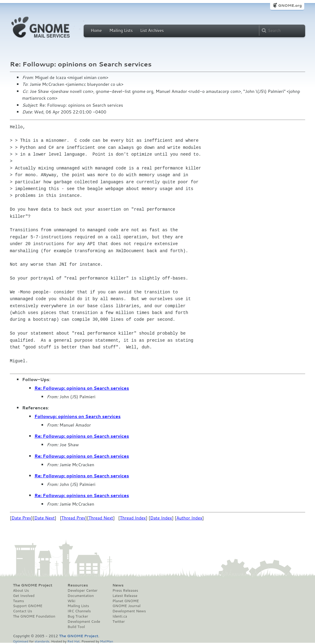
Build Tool (76, 627)
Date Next (44, 518)
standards (42, 641)
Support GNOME (28, 606)
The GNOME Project (33, 585)
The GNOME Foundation (34, 616)
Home (96, 30)
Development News (129, 611)
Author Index (189, 518)
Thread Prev (74, 518)
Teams (18, 601)
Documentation (81, 596)
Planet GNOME (126, 601)
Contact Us (22, 611)
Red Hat (74, 641)
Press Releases (125, 590)
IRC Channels (79, 611)
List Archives (152, 30)
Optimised (21, 641)
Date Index (161, 518)
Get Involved (24, 596)
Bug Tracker (78, 616)
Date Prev (21, 518)
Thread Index (133, 518)
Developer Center (83, 590)
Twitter (118, 622)
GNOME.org (290, 5)
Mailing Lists (121, 30)
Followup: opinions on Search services (78, 416)
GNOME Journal (126, 606)
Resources (78, 585)
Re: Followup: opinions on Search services (82, 388)
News (118, 585)
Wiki (72, 601)
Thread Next (101, 518)
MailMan (106, 641)
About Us (21, 590)
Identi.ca (120, 616)
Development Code (84, 622)
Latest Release (125, 596)
